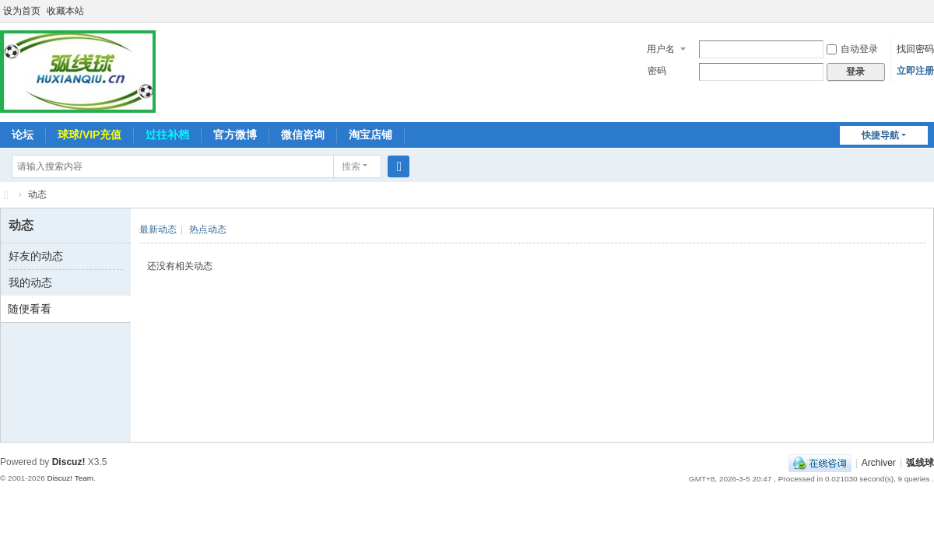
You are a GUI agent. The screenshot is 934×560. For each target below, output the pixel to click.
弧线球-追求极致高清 (6, 195)
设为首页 (22, 11)
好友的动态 (36, 256)
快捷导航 (880, 135)
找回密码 (915, 49)
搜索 (351, 166)
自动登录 (852, 49)
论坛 (23, 135)
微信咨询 (303, 135)
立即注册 (915, 71)
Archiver (879, 463)
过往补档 (167, 135)
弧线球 (920, 463)
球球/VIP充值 (90, 135)
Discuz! (69, 462)
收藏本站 (65, 11)
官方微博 (235, 135)
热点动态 (208, 229)
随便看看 (30, 309)
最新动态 (158, 229)
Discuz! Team (70, 478)
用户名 (661, 49)
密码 (657, 71)
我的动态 (30, 282)
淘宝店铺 (370, 135)
